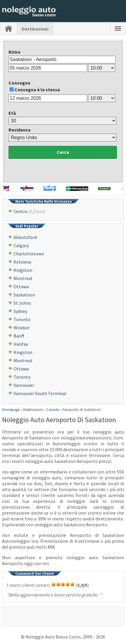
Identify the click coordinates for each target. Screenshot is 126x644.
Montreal (23, 278)
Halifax (21, 344)
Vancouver (24, 385)
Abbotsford (25, 237)
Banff (19, 336)
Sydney (20, 311)
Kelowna (22, 262)
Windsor (22, 328)
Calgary (21, 245)
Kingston (23, 270)
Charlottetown (29, 254)
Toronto (22, 319)
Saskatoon (24, 295)
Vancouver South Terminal (40, 393)
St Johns (22, 303)
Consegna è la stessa (37, 90)
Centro (21, 211)
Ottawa (21, 286)
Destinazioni (35, 29)
